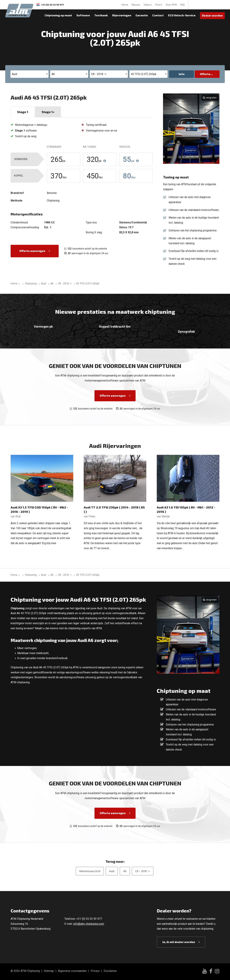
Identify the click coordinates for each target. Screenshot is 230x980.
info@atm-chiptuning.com (89, 924)
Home (125, 5)
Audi (112, 871)
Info (182, 74)
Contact (158, 15)
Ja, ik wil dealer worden (179, 942)
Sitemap (49, 971)
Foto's (159, 5)
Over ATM (171, 5)
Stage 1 (23, 112)
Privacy (95, 971)
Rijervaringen (122, 15)
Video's (148, 5)
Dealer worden (212, 15)
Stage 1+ (48, 112)
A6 (125, 871)
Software (83, 15)
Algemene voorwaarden (72, 971)
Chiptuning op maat (58, 15)
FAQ (182, 5)
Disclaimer (110, 971)
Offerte (205, 74)
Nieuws (136, 5)
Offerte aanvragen (32, 251)
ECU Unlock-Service (182, 15)
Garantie (142, 15)
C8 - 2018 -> (143, 871)
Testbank (101, 15)
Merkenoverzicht (90, 871)
